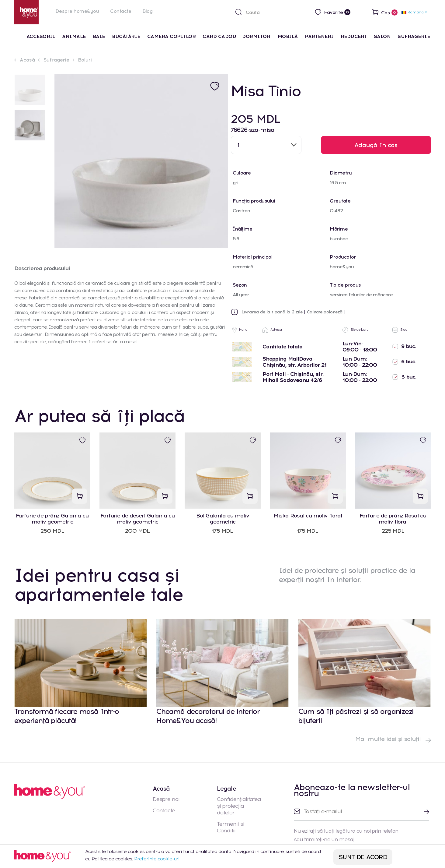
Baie (99, 36)
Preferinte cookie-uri (157, 859)
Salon (382, 36)
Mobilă (288, 36)
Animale (74, 36)
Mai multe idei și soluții (393, 739)
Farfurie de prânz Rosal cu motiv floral (393, 519)
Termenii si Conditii (231, 827)
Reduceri (354, 36)
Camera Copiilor (172, 36)
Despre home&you (77, 11)
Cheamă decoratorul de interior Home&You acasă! (208, 716)
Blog (147, 11)
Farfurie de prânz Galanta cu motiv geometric (52, 519)
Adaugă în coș (376, 145)
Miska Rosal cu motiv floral (308, 516)
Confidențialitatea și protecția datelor (239, 806)
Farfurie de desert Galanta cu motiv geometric (137, 519)
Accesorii (41, 36)
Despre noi (166, 799)
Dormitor (257, 36)
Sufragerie (414, 36)
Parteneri (319, 36)
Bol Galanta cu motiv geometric (223, 519)
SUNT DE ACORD (363, 857)
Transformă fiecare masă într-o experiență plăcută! (67, 716)
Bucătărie (126, 36)
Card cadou (219, 36)
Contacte (121, 11)
